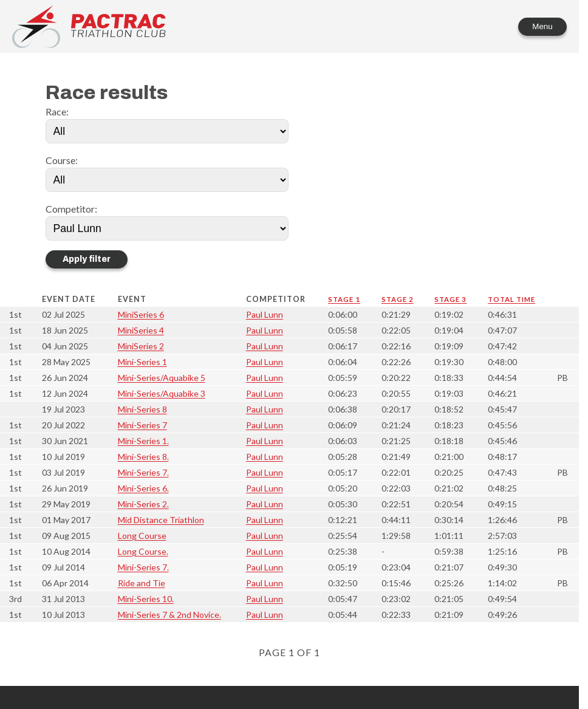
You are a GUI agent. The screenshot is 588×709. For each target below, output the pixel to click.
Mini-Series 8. (143, 457)
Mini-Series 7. (143, 472)
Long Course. (143, 551)
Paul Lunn (265, 314)
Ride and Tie (142, 583)
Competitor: (71, 209)
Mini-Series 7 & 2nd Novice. (169, 615)
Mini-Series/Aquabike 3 (162, 393)
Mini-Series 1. (143, 441)
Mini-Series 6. (143, 488)
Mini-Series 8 (142, 409)
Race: (57, 111)
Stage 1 (344, 299)
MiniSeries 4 (141, 330)
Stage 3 (450, 299)
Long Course (142, 536)
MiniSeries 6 (141, 314)
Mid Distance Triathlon (161, 520)
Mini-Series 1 (142, 362)
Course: (62, 160)
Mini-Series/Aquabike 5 (162, 378)
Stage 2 (398, 299)
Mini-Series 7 (142, 425)
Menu (542, 26)
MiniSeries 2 (141, 346)
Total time (511, 299)
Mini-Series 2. (143, 504)
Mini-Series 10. (146, 599)
